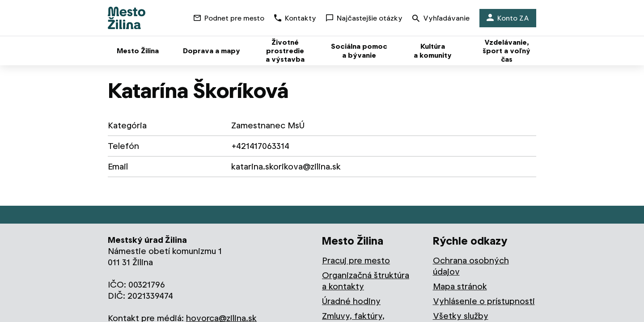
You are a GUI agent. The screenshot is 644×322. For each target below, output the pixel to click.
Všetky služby (461, 316)
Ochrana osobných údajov (471, 266)
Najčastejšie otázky (364, 18)
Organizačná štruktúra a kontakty (366, 281)
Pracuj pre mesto (356, 261)
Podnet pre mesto (229, 18)
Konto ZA (508, 18)
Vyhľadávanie (441, 19)
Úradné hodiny (351, 301)
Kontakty (295, 18)
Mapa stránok (460, 286)
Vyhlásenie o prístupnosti (484, 301)
